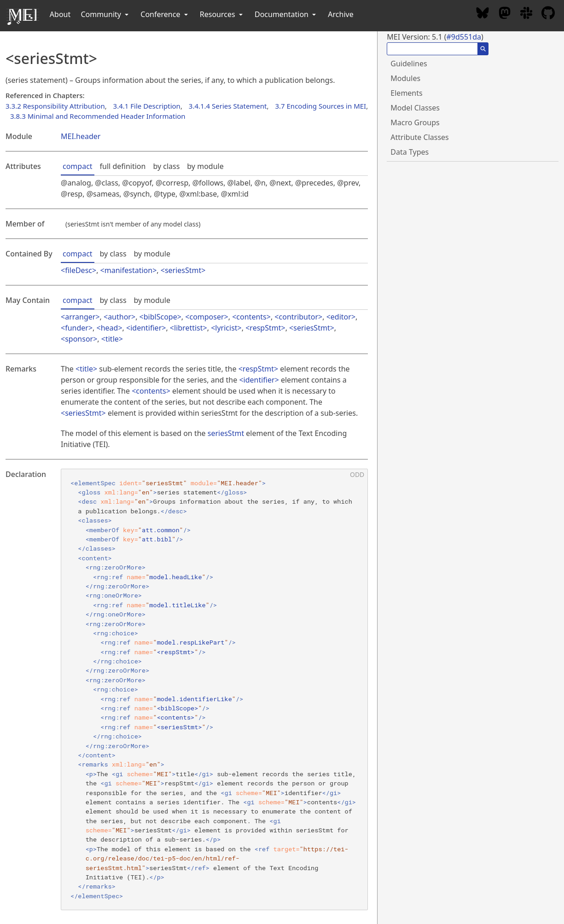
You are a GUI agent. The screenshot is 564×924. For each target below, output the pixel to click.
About (60, 14)
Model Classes (415, 108)
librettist (189, 328)
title (112, 339)
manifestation (128, 270)
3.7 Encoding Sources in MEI (320, 106)
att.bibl (157, 539)
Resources (222, 14)
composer (206, 317)
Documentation (286, 14)
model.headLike (175, 577)
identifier (146, 328)
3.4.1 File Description (147, 106)
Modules (405, 78)
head (110, 328)
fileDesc (78, 270)
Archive (340, 14)
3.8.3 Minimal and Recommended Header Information (98, 116)
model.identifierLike (195, 699)
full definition (123, 166)
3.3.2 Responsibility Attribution (55, 106)
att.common (161, 530)
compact (78, 166)
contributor (299, 317)
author (119, 317)
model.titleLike (177, 605)
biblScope (160, 317)
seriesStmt (183, 270)
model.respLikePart (191, 642)
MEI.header (81, 136)
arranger (80, 317)
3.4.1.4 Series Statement (228, 106)
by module (205, 166)
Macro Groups (415, 122)
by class (166, 166)
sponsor (79, 339)
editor (341, 317)
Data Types (410, 152)
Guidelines (409, 64)
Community (105, 14)
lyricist (226, 328)
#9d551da (464, 37)
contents (251, 317)
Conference (165, 14)
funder (77, 328)
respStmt (265, 328)
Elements (406, 93)
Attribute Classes (419, 137)
